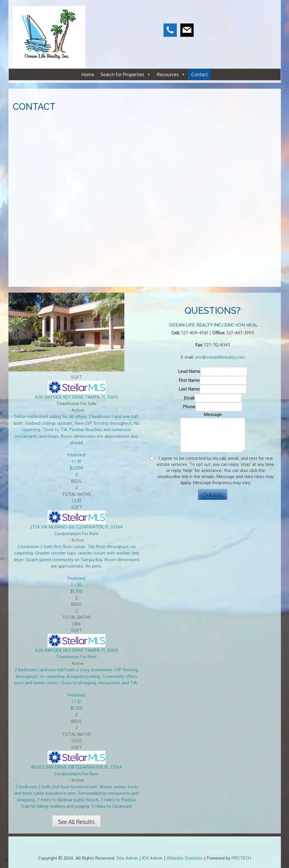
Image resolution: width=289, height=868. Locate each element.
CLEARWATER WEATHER (247, 26)
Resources (171, 74)
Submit (213, 495)
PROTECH (241, 858)
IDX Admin (152, 858)
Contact (200, 74)
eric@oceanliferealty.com (220, 357)
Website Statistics (185, 858)
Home (88, 74)
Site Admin (127, 858)
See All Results (76, 822)
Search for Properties (126, 74)
